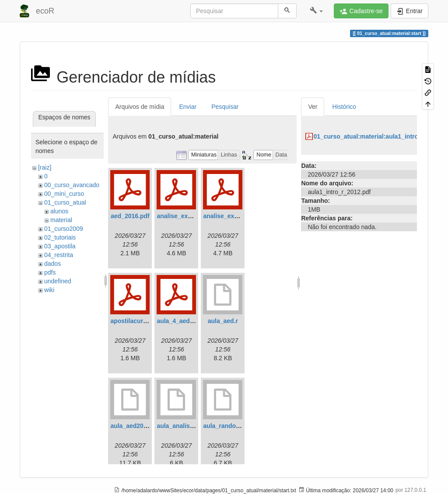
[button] (317, 11)
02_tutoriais (60, 237)
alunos (59, 211)
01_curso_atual (65, 202)
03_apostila (60, 246)
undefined (58, 281)
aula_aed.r (223, 321)
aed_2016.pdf (130, 216)
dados (52, 264)
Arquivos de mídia (140, 107)
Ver (313, 107)
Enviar (188, 107)
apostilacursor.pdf (137, 321)
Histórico (344, 107)
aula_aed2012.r (132, 426)
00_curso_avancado (72, 185)
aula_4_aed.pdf (179, 321)
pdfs (50, 272)
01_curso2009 (64, 229)
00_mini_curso (64, 194)
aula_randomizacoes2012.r (242, 426)
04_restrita (59, 255)
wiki (49, 290)
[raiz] (45, 167)
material (61, 220)
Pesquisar (225, 107)
